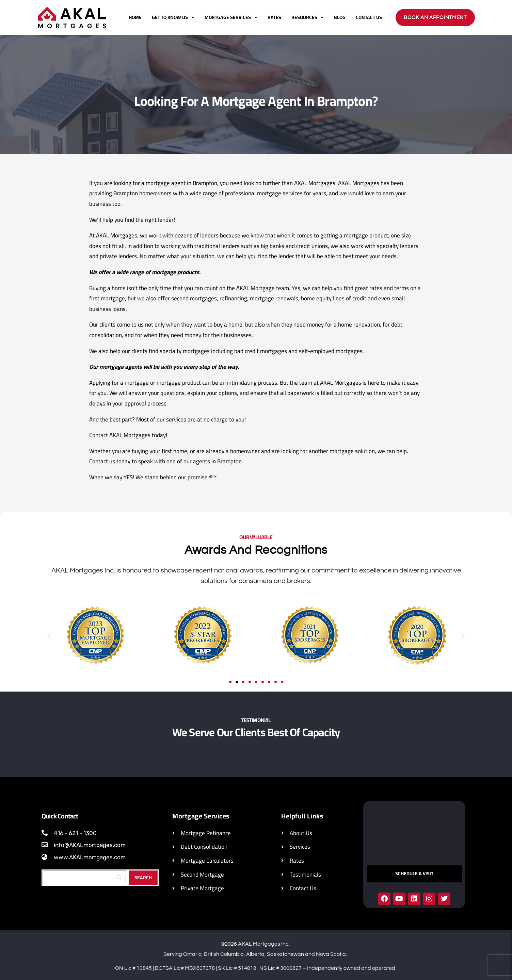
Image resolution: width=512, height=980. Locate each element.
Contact (99, 435)
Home (135, 17)
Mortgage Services (231, 17)
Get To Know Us (173, 17)
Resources (308, 17)
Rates (274, 17)
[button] (49, 636)
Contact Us (369, 17)
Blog (340, 17)
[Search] (143, 878)
